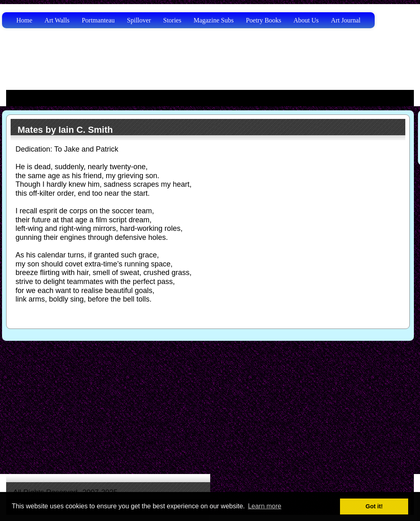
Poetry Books (263, 20)
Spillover (139, 20)
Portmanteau (98, 20)
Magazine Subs (213, 20)
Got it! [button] (374, 506)
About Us (306, 20)
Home (24, 20)
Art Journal (346, 20)
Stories (172, 20)
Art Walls (57, 20)
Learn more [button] (264, 506)
